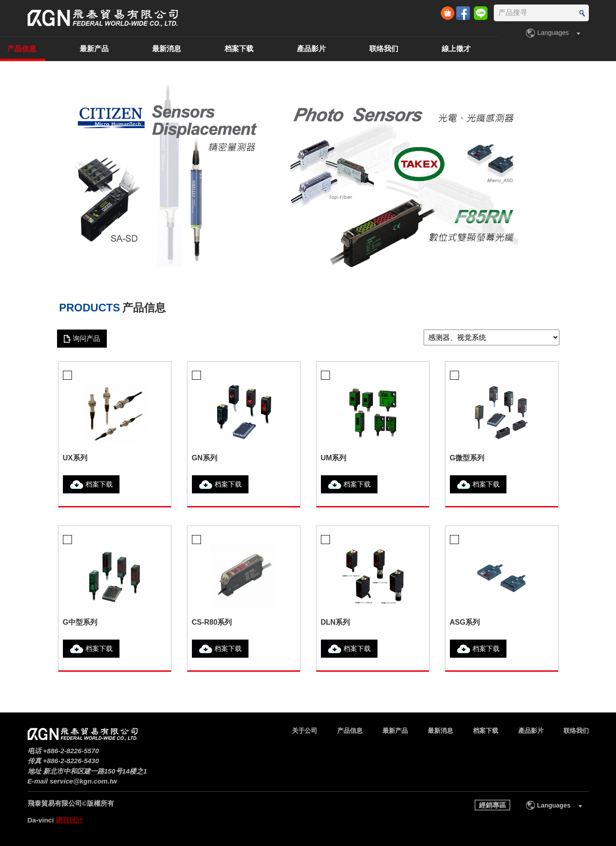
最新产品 (212, 49)
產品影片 (430, 49)
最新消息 (285, 49)
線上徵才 (574, 49)
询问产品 (86, 338)
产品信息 (140, 49)
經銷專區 (492, 805)
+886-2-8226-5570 (71, 751)
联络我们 (502, 49)
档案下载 (357, 49)
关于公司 (67, 49)
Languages (553, 33)
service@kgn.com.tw (84, 781)
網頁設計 (69, 820)
